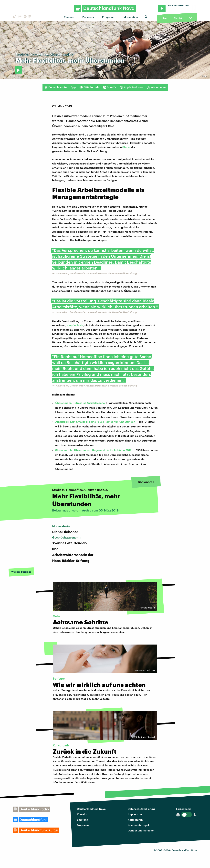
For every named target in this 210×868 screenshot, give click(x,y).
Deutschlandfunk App (60, 87)
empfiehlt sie (75, 325)
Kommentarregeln (139, 825)
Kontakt (82, 814)
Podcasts (88, 17)
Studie (126, 147)
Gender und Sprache (141, 830)
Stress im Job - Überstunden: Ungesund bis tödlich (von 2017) (94, 450)
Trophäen (83, 825)
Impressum (135, 814)
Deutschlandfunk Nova (91, 809)
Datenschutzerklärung (142, 809)
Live (164, 18)
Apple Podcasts (132, 87)
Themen (69, 17)
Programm (109, 17)
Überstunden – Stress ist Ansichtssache (80, 403)
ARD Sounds (89, 87)
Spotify (110, 87)
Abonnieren (156, 87)
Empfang (83, 820)
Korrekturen (135, 820)
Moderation (131, 17)
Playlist (178, 18)
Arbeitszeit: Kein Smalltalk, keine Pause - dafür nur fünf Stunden (95, 422)
